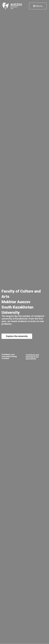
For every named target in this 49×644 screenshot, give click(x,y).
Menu (38, 6)
